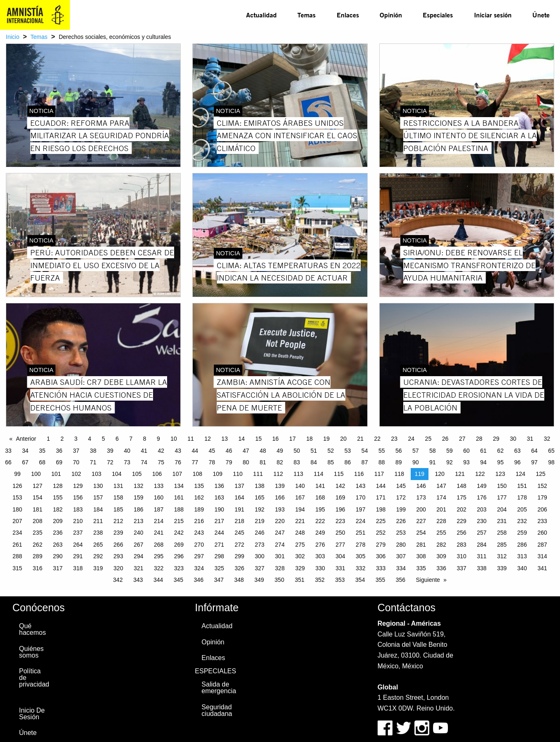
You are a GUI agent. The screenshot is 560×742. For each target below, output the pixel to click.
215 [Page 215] (179, 521)
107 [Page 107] (177, 474)
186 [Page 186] (138, 509)
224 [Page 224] (360, 521)
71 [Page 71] (93, 462)
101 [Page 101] (56, 474)
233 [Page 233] (542, 521)
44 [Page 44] (195, 451)
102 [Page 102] (76, 474)
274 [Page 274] (280, 545)
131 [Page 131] (118, 486)
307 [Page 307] (401, 556)
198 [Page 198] (381, 509)
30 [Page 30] (513, 439)
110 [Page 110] (238, 474)
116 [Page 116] (359, 474)
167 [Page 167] (300, 497)
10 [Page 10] (174, 439)
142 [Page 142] (340, 486)
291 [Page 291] (78, 556)
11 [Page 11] (191, 439)
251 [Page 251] (360, 533)
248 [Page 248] (300, 533)
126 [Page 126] (17, 486)
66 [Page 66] (8, 462)
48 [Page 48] (263, 451)
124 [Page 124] (521, 474)
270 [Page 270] (199, 545)
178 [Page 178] (522, 497)
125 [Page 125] (540, 474)
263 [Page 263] (58, 545)
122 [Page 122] (480, 474)
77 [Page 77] (195, 462)
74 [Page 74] (144, 462)
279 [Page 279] (381, 545)
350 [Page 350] (279, 580)
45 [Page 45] (212, 451)
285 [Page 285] (502, 545)
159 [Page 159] (138, 497)
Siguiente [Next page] (428, 580)
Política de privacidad (34, 678)
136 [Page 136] (219, 486)
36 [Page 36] (59, 451)
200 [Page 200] (421, 509)
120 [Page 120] (439, 474)
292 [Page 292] (98, 556)
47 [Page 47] (246, 451)
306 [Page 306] (381, 556)
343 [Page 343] (138, 580)
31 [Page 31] (530, 439)
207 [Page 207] (17, 521)
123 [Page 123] (500, 474)
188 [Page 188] (179, 509)
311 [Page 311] (482, 556)
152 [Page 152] (542, 486)
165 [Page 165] (260, 497)
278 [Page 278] (360, 545)
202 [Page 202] (461, 509)
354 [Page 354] (360, 580)
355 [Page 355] (380, 580)
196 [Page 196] (340, 509)
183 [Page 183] (78, 509)
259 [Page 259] (522, 533)
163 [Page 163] (219, 497)
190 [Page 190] (219, 509)
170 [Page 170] (360, 497)
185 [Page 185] (118, 509)
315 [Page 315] (17, 568)
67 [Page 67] (25, 462)
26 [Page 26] (445, 439)
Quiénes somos (31, 652)
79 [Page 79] (229, 462)
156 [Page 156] (78, 497)
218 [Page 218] (239, 521)
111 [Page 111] (258, 474)
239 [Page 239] (118, 533)
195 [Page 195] (320, 509)
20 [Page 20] (343, 439)
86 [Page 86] (348, 462)
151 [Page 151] (522, 486)
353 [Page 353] (340, 580)
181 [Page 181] (37, 509)
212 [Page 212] (118, 521)
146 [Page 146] (421, 486)
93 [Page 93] (467, 462)
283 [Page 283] (461, 545)
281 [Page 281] (421, 545)
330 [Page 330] (320, 568)
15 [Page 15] (258, 439)
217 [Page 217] (219, 521)
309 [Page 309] (441, 556)
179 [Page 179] (542, 497)
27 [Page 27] (462, 439)
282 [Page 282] (441, 545)
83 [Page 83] (297, 462)
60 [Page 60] (467, 451)
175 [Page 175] (461, 497)
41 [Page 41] (144, 451)
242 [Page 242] (179, 533)
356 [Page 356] (401, 580)
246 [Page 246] (260, 533)
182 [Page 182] (58, 509)
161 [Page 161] (179, 497)
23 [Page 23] (395, 439)
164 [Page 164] (239, 497)
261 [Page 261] (17, 545)
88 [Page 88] (382, 462)
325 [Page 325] (219, 568)
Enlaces (348, 15)
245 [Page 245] (239, 533)
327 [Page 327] (260, 568)
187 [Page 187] (159, 509)
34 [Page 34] (25, 451)
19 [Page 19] (326, 439)
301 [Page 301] (280, 556)
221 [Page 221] (300, 521)
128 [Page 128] (58, 486)
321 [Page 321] (138, 568)
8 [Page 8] (145, 439)
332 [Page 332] (360, 568)
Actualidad (261, 15)
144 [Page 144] (381, 486)
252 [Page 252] (381, 533)
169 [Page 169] (340, 497)
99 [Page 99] (17, 474)
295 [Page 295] (159, 556)
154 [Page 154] (37, 497)
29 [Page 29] (496, 439)
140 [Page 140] (300, 486)
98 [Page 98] (551, 462)
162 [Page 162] (199, 497)
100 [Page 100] (36, 474)
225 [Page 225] (381, 521)
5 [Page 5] (103, 439)
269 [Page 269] (179, 545)
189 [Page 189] (199, 509)
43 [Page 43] (178, 451)
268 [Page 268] (159, 545)
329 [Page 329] (300, 568)
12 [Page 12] (208, 439)
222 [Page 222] (320, 521)
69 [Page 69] (59, 462)
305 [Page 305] (360, 556)
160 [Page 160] (159, 497)
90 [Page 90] (416, 462)
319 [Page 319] (98, 568)
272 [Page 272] (239, 545)
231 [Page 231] (502, 521)
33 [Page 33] (8, 451)
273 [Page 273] (260, 545)
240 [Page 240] (138, 533)
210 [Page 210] (78, 521)
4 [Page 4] (90, 439)
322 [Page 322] (159, 568)
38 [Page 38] (93, 451)
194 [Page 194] (300, 509)
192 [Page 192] (260, 509)
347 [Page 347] (219, 580)
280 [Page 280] (401, 545)
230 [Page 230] (482, 521)
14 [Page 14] (242, 439)
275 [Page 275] (300, 545)
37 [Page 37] (76, 451)
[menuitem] (261, 15)
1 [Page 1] (48, 439)
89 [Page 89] (399, 462)
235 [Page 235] (37, 533)
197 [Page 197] (360, 509)
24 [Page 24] (412, 439)
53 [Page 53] (348, 451)
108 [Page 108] (197, 474)
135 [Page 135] (199, 486)
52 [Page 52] (331, 451)
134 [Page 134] (179, 486)
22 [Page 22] (378, 439)
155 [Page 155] (58, 497)
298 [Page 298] (219, 556)
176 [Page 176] (482, 497)
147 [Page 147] (441, 486)
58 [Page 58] (433, 451)
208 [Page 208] (37, 521)
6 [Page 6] (117, 439)
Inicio (13, 37)
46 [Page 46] (229, 451)
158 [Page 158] (118, 497)
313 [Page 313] (522, 556)
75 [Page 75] (161, 462)
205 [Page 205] (522, 509)
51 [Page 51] (314, 451)
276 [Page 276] (320, 545)
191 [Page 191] (239, 509)
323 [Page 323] (179, 568)
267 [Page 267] (138, 545)
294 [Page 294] (138, 556)
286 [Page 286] (522, 545)
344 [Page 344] (158, 580)
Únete (541, 15)
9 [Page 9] (158, 439)
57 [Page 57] (416, 451)
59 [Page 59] (450, 451)
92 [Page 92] (450, 462)
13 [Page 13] (225, 439)
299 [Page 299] (239, 556)
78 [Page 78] (212, 462)
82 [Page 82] (280, 462)
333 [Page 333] (381, 568)
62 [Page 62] (500, 451)
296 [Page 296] (179, 556)
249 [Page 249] (320, 533)
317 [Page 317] (58, 568)
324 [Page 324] (199, 568)
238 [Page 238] (98, 533)
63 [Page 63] (517, 451)
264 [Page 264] (78, 545)
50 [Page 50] (297, 451)
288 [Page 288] (17, 556)
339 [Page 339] (502, 568)
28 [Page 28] (479, 439)
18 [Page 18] (309, 439)
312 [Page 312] (502, 556)
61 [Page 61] (483, 451)
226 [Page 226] (401, 521)
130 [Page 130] (98, 486)
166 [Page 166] (280, 497)
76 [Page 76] (178, 462)
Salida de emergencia (219, 688)
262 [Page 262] (37, 545)
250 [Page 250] (340, 533)
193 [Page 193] (280, 509)
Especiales (438, 15)
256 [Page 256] (461, 533)
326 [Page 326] (239, 568)
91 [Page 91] (433, 462)
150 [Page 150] (502, 486)
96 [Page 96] (517, 462)
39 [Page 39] (110, 451)
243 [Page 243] (199, 533)
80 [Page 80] (246, 462)
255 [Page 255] (441, 533)
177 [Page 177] (502, 497)
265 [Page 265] (98, 545)
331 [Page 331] (340, 568)
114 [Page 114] (319, 474)
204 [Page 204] (502, 509)
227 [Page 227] (421, 521)
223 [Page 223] (340, 521)
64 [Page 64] (534, 451)
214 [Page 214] (159, 521)
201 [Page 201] (441, 509)
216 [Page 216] (199, 521)
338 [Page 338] (482, 568)
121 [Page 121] (460, 474)
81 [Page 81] (263, 462)
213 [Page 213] (138, 521)
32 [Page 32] (547, 439)
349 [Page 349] (259, 580)
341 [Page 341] (542, 568)
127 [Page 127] (37, 486)
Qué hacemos (32, 629)
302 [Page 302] (300, 556)
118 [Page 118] (399, 474)
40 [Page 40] (127, 451)
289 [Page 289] (37, 556)
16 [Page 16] (275, 439)
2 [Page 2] (62, 439)
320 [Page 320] (118, 568)
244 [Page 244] (219, 533)
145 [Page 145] (401, 486)
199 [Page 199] (401, 509)
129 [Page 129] (78, 486)
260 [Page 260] (542, 533)
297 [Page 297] (199, 556)
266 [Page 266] (118, 545)
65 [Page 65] (551, 451)
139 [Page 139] (280, 486)
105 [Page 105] (137, 474)
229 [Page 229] (461, 521)
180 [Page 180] (17, 509)
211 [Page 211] (98, 521)
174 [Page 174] (441, 497)
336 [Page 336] (441, 568)
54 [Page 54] (365, 451)
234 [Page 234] (17, 533)
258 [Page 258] (502, 533)
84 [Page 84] (314, 462)
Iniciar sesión (493, 15)
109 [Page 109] (217, 474)
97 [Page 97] (534, 462)
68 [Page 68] (42, 462)
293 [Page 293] (118, 556)
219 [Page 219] (260, 521)
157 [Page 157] (98, 497)
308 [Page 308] (421, 556)
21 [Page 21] (360, 439)
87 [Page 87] (365, 462)
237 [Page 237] (78, 533)
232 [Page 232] (522, 521)
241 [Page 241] (159, 533)
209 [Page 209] (58, 521)
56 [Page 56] (399, 451)
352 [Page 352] (319, 580)
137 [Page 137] (239, 486)
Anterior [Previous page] (26, 439)
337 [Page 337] (461, 568)
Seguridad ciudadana (217, 710)
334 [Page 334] (401, 568)
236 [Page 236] (58, 533)
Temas (306, 15)
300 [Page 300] (260, 556)
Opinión (391, 15)
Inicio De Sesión (32, 714)
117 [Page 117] (379, 474)
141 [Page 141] (320, 486)
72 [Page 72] (110, 462)
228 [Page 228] (441, 521)
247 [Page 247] (280, 533)
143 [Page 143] (360, 486)
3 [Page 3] (76, 439)
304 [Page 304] (340, 556)
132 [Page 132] (138, 486)
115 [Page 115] (339, 474)
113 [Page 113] (298, 474)
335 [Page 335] (421, 568)
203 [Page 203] (482, 509)
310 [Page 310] (461, 556)
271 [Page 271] (219, 545)
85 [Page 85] (331, 462)
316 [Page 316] (37, 568)
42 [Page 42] (161, 451)
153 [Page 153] (17, 497)
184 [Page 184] (98, 509)
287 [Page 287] (542, 545)
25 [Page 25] (428, 439)
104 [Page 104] (116, 474)
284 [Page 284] (482, 545)
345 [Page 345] (178, 580)
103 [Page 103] (97, 474)
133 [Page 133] (159, 486)
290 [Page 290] (58, 556)
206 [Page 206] (542, 509)
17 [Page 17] (292, 439)
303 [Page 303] (320, 556)
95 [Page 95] (500, 462)
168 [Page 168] (320, 497)
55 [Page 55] (382, 451)
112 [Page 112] (278, 474)
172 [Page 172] (401, 497)
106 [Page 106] (157, 474)
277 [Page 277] (340, 545)
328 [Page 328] (280, 568)
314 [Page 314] (542, 556)
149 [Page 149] (482, 486)
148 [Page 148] (461, 486)
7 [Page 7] (131, 439)
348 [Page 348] (239, 580)
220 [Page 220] (280, 521)
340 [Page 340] (522, 568)
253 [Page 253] (401, 533)
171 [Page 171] (381, 497)
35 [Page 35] (42, 451)
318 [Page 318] (78, 568)
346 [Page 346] (199, 580)
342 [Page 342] (118, 580)
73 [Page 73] (127, 462)
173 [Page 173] (421, 497)
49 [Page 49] (280, 451)
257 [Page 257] (482, 533)
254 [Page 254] (421, 533)
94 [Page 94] (483, 462)
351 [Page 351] (300, 580)
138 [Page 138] (260, 486)
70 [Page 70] (76, 462)
